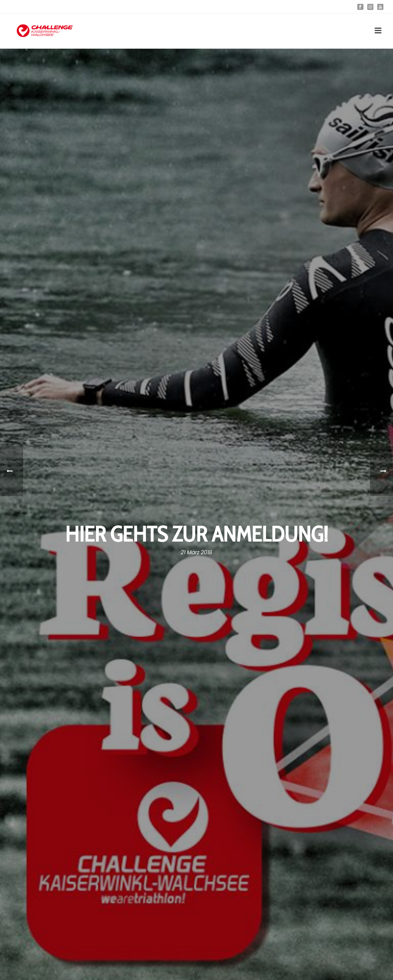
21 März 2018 (196, 552)
